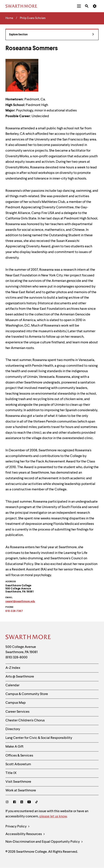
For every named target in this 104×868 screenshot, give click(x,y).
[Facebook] (14, 802)
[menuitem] (79, 6)
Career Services (17, 712)
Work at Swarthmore (21, 791)
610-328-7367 (14, 611)
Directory (13, 729)
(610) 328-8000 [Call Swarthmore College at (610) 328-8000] (16, 657)
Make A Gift (14, 747)
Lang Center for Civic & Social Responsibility (39, 738)
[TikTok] (37, 802)
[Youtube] (29, 802)
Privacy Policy (18, 827)
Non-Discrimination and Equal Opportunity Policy (44, 842)
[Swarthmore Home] (28, 638)
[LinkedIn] (22, 802)
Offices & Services (19, 756)
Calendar (12, 685)
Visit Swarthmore (18, 782)
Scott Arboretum (18, 764)
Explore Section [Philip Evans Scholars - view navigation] (52, 35)
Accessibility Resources (25, 834)
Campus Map (16, 703)
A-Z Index (13, 668)
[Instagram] (8, 802)
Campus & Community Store (27, 694)
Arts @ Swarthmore (20, 677)
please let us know (53, 817)
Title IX (11, 773)
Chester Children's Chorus (25, 721)
